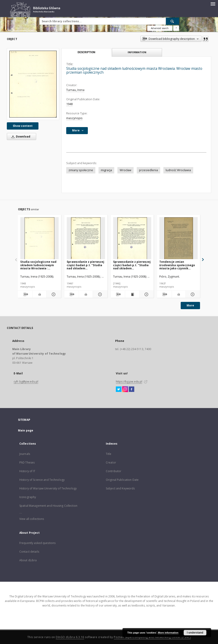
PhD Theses (27, 462)
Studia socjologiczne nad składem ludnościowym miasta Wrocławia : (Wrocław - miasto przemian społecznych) (38, 265)
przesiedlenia (148, 170)
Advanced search (160, 28)
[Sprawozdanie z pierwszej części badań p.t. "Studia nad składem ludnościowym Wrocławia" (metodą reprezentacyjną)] (86, 238)
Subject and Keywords (120, 488)
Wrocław (125, 170)
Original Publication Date (122, 480)
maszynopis (74, 118)
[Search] (172, 21)
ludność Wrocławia (178, 170)
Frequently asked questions (37, 543)
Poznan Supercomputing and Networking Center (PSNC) (152, 637)
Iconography (28, 497)
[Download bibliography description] (25, 294)
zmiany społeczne (81, 170)
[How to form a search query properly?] (176, 28)
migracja (106, 170)
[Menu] (213, 4)
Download (20, 137)
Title (109, 454)
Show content (23, 126)
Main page (26, 430)
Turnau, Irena (75, 90)
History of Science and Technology (42, 480)
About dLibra (28, 560)
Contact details (29, 552)
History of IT (27, 471)
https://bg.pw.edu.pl (129, 382)
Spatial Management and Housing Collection (48, 506)
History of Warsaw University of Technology (48, 488)
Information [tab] (137, 52)
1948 (69, 104)
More (190, 305)
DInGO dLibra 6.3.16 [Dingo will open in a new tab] (70, 637)
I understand (195, 633)
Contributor (114, 471)
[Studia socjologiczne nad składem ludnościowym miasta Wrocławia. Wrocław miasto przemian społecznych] (33, 84)
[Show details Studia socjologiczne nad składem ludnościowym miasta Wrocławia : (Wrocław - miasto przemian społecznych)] (53, 294)
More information (168, 633)
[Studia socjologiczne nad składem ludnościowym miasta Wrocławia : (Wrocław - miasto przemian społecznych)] (39, 238)
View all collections (32, 519)
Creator (111, 462)
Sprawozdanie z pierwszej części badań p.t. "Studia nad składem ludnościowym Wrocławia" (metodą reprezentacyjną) (86, 265)
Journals (25, 454)
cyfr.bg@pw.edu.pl (26, 382)
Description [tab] (86, 52)
